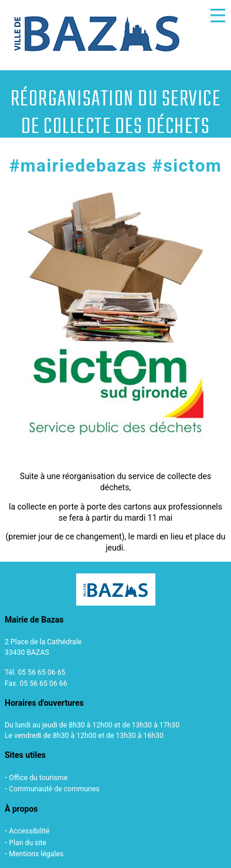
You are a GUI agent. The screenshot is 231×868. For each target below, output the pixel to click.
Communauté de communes (54, 789)
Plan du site (28, 843)
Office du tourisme (38, 778)
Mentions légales (36, 854)
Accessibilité (29, 831)
